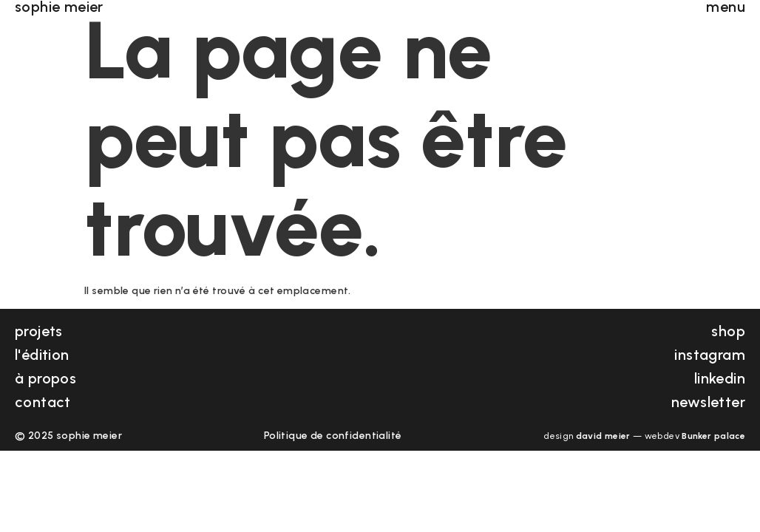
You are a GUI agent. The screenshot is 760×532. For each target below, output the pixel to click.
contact (43, 402)
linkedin (720, 378)
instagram (710, 355)
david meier (603, 436)
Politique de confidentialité (333, 436)
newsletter (708, 402)
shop (728, 331)
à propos (45, 378)
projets (39, 331)
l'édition (42, 355)
